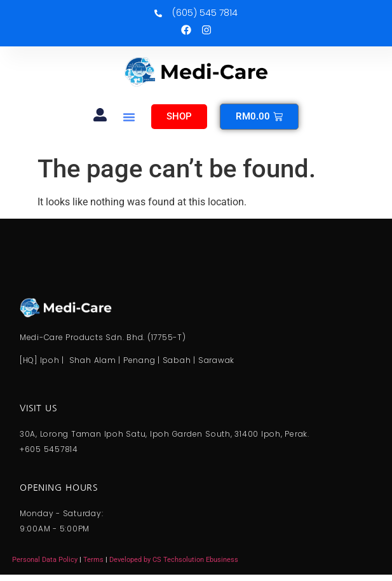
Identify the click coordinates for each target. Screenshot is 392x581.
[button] (129, 117)
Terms (94, 560)
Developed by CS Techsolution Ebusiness (174, 560)
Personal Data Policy (45, 560)
